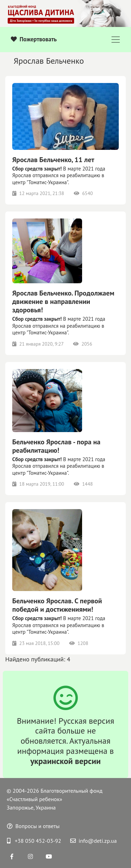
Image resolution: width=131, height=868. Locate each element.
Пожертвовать (34, 39)
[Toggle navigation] (116, 40)
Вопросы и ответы (33, 826)
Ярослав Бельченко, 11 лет (53, 160)
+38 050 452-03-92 (34, 841)
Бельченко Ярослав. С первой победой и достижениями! (57, 605)
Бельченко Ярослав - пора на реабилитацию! (56, 446)
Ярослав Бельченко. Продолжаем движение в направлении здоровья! (63, 301)
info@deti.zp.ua (93, 841)
